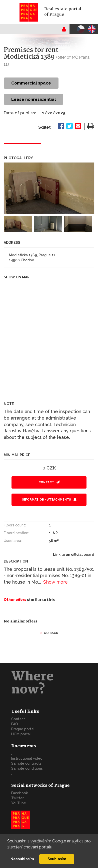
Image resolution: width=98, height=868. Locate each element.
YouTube (19, 803)
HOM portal (21, 734)
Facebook (19, 793)
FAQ (15, 724)
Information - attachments (46, 500)
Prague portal (23, 729)
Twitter (17, 798)
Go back (51, 633)
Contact (46, 482)
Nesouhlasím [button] (22, 859)
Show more (55, 582)
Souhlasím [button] (57, 859)
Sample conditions (27, 768)
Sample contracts (26, 763)
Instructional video (27, 758)
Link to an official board (74, 555)
